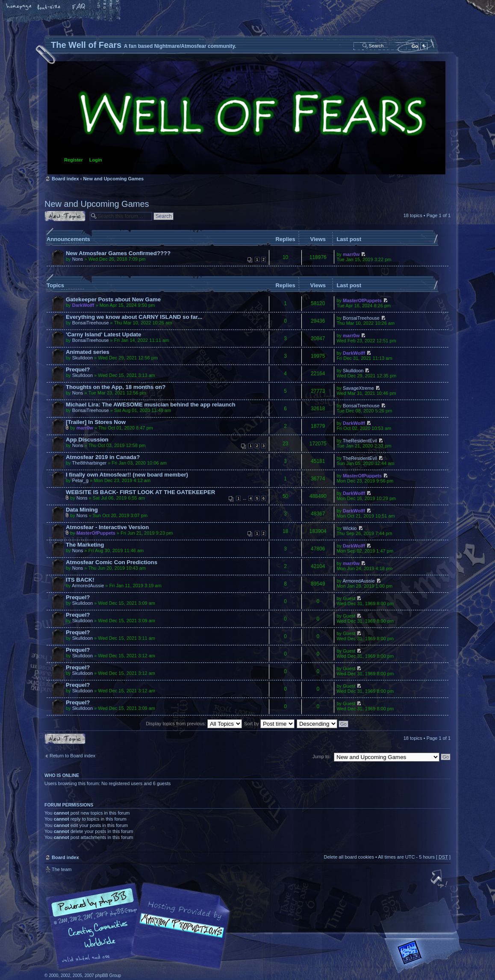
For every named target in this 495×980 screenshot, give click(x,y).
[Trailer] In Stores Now (96, 422)
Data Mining (82, 510)
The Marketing (85, 545)
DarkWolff (83, 305)
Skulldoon (82, 358)
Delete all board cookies (349, 857)
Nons (78, 259)
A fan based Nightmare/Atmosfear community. (179, 932)
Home (19, 7)
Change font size (49, 7)
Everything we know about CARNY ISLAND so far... (134, 317)
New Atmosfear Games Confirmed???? (118, 253)
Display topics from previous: (194, 724)
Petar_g (81, 480)
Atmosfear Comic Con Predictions (112, 562)
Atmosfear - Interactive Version (107, 527)
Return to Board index (72, 756)
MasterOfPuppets (362, 300)
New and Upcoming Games (113, 179)
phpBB (141, 926)
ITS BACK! (80, 580)
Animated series (88, 352)
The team (62, 869)
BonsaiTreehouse (91, 323)
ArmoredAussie (88, 586)
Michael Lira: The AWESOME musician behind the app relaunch (151, 405)
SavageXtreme (358, 388)
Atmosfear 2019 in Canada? (103, 457)
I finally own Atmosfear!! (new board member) (127, 475)
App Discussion (87, 440)
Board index (246, 118)
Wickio (350, 528)
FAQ (79, 7)
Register (74, 160)
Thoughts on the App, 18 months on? (116, 387)
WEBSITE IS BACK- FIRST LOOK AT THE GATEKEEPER (140, 492)
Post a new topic (65, 216)
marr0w (351, 254)
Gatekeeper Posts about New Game (113, 299)
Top (440, 880)
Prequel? (78, 369)
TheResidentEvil (360, 441)
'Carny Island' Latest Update (103, 334)
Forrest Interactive (425, 956)
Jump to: (321, 756)
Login (96, 160)
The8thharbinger (89, 463)
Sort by (269, 724)
